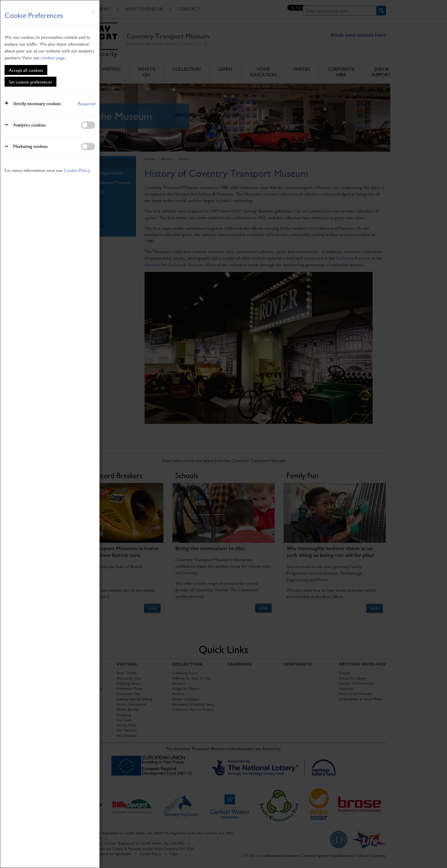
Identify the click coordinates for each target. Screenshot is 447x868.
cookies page (53, 57)
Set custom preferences (31, 82)
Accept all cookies (26, 70)
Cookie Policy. (78, 170)
